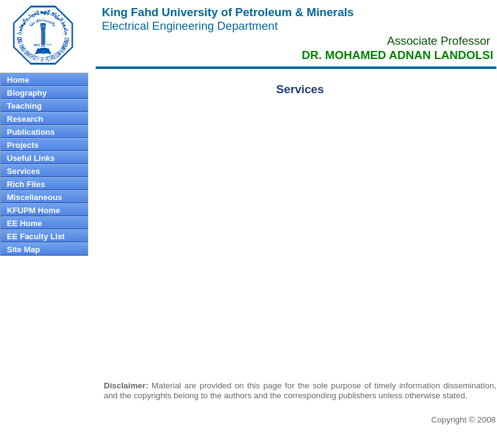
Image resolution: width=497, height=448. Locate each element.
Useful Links (31, 158)
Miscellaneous (34, 197)
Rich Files (26, 184)
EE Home (25, 223)
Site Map (23, 249)
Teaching (24, 106)
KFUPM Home (34, 210)
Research (25, 119)
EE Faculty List (36, 236)
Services (24, 171)
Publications (31, 132)
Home (18, 80)
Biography (27, 93)
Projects (23, 145)
